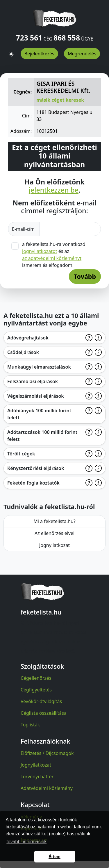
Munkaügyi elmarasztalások (39, 367)
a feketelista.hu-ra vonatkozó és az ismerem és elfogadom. (54, 255)
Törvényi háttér (37, 777)
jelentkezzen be (54, 190)
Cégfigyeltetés (36, 690)
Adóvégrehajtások (28, 338)
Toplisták (30, 725)
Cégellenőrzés (36, 678)
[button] (11, 52)
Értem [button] (54, 857)
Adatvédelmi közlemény (47, 788)
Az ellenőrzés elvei (54, 533)
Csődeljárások (23, 352)
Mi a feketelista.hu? (54, 521)
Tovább (85, 276)
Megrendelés (82, 54)
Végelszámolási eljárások (36, 396)
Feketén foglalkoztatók (33, 483)
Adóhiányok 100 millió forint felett (39, 414)
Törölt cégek (21, 454)
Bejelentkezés (39, 54)
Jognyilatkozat (54, 545)
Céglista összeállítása (44, 713)
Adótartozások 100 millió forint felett (42, 436)
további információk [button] (26, 842)
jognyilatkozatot (40, 251)
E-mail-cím (24, 229)
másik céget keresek (60, 100)
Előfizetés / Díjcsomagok (47, 753)
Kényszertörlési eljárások (36, 468)
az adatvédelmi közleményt (52, 258)
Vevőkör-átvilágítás (41, 701)
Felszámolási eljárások (33, 381)
